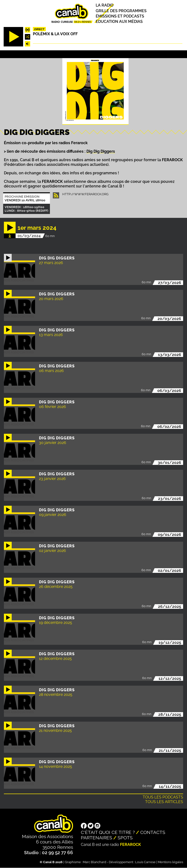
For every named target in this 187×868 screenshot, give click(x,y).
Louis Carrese (145, 862)
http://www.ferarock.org (85, 194)
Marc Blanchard (94, 862)
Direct (39, 29)
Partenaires (97, 838)
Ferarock (131, 845)
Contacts (153, 832)
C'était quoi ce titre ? (108, 832)
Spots (125, 838)
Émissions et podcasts (120, 16)
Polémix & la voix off (55, 34)
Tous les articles (164, 802)
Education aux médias (119, 22)
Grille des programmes (121, 11)
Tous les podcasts (163, 797)
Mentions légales (170, 862)
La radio (105, 5)
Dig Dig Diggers (101, 151)
